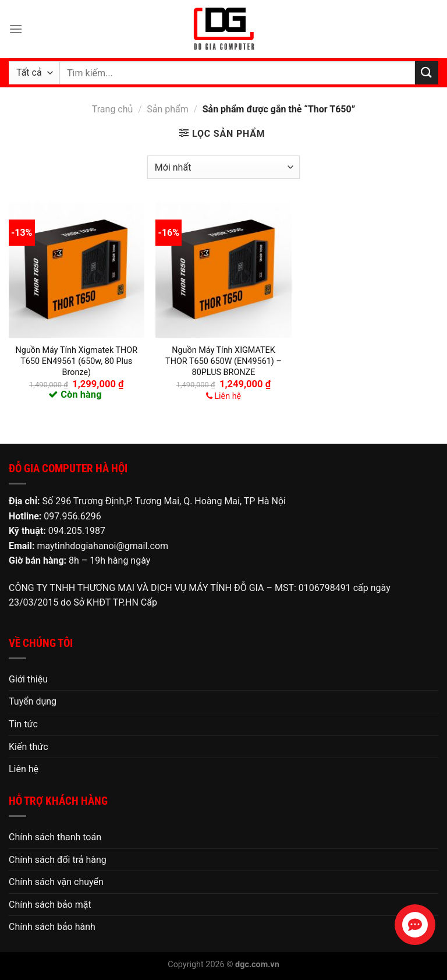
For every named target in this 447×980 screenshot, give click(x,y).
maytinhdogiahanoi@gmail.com (102, 546)
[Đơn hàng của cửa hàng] (223, 167)
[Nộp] (427, 72)
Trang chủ (113, 109)
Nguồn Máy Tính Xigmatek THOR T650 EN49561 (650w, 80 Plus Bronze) (77, 361)
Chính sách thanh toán (55, 837)
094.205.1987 (77, 531)
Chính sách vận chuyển (56, 882)
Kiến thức (29, 747)
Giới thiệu (28, 679)
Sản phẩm (168, 109)
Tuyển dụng (33, 701)
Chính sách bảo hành (52, 927)
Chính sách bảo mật (50, 905)
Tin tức (23, 724)
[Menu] (16, 29)
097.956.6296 (72, 516)
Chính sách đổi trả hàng (58, 860)
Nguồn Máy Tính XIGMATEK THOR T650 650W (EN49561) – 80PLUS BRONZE (223, 361)
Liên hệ (24, 769)
